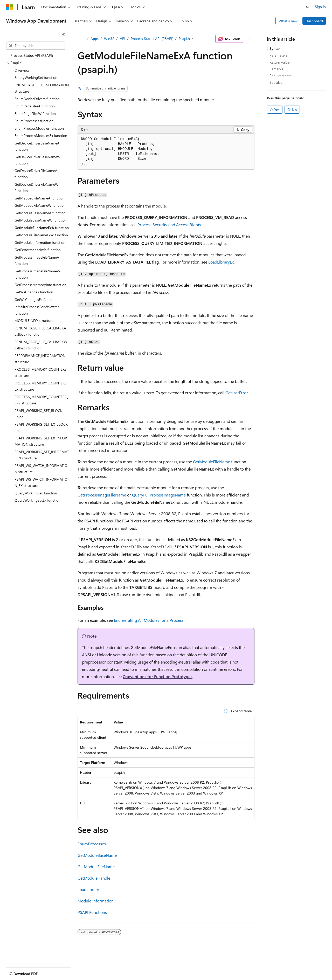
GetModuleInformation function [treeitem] (40, 242)
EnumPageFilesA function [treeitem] (35, 106)
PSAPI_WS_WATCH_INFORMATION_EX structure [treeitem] (41, 482)
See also (276, 82)
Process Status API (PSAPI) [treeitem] (32, 55)
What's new (288, 21)
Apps (95, 39)
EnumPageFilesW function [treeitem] (35, 113)
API (123, 39)
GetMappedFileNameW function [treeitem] (40, 205)
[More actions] (250, 39)
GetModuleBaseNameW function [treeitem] (41, 220)
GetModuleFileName (212, 462)
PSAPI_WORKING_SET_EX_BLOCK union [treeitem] (41, 427)
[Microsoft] (10, 7)
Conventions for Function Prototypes (158, 676)
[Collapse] (64, 35)
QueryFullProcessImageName (159, 495)
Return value (279, 62)
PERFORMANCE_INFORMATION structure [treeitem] (40, 359)
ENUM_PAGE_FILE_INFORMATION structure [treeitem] (42, 88)
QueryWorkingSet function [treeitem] (36, 493)
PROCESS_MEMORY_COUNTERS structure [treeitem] (41, 372)
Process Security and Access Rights (169, 225)
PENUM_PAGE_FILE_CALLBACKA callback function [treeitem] (40, 331)
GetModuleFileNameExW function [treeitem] (41, 235)
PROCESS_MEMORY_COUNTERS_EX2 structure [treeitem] (41, 400)
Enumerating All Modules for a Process (149, 620)
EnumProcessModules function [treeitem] (39, 128)
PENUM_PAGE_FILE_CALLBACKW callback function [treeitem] (41, 345)
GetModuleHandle (94, 878)
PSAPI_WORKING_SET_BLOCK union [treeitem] (38, 414)
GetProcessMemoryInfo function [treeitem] (40, 285)
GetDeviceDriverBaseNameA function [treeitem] (37, 146)
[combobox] (36, 46)
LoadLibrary (88, 889)
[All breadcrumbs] (82, 39)
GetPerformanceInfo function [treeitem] (38, 250)
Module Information (96, 901)
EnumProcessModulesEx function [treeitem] (41, 136)
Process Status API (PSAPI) (152, 39)
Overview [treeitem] (22, 70)
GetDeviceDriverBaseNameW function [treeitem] (37, 160)
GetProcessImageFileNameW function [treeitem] (37, 274)
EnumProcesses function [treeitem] (34, 121)
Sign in (320, 7)
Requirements (280, 76)
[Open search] (308, 7)
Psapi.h (184, 39)
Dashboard (314, 21)
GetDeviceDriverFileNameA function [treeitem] (36, 174)
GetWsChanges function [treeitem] (34, 292)
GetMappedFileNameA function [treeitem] (40, 198)
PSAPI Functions (92, 912)
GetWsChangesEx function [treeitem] (36, 299)
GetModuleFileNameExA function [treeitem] (42, 228)
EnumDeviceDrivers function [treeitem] (37, 99)
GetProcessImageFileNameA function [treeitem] (37, 260)
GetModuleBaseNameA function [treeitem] (40, 213)
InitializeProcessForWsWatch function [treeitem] (37, 310)
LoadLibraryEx (221, 262)
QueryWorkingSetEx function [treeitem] (37, 500)
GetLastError (237, 393)
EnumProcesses (92, 844)
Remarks (276, 69)
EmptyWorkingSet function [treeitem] (36, 77)
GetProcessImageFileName (102, 495)
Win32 (109, 39)
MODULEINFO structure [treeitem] (34, 320)
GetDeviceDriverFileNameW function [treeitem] (36, 188)
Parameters (278, 55)
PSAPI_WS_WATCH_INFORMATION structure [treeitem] (41, 469)
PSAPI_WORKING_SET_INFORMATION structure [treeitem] (42, 455)
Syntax (275, 48)
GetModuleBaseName (97, 855)
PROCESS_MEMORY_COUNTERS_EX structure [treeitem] (41, 386)
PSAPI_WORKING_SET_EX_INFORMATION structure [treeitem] (41, 441)
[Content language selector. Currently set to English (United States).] (30, 972)
